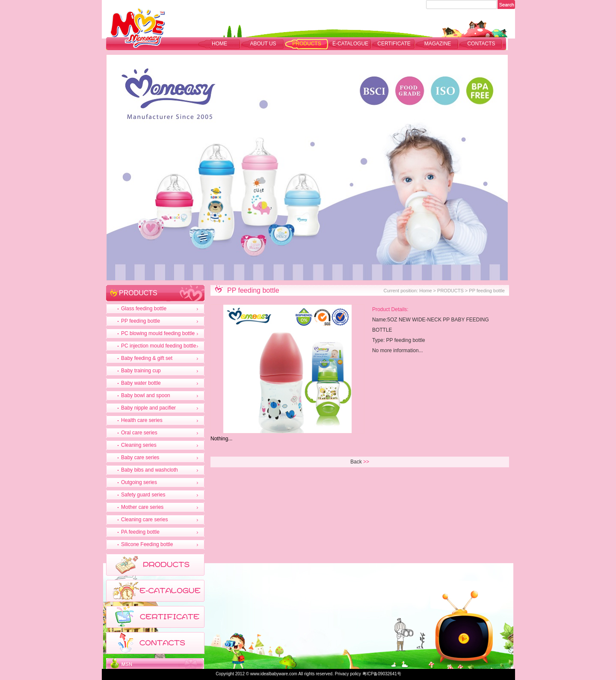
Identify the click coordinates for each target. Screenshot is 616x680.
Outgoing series (139, 482)
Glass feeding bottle (144, 309)
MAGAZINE (438, 44)
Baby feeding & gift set (147, 358)
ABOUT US (263, 44)
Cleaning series (139, 445)
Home (219, 44)
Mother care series (142, 507)
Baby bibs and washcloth (150, 470)
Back (356, 462)
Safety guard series (143, 495)
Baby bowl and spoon (146, 395)
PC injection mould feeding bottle (158, 346)
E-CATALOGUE (350, 44)
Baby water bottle (141, 383)
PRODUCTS (307, 44)
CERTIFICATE (394, 44)
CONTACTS (481, 44)
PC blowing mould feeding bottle (158, 333)
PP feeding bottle (141, 321)
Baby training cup (141, 371)
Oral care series (139, 433)
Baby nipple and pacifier (148, 408)
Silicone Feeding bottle (147, 544)
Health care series (142, 420)
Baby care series (140, 457)
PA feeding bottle (140, 532)
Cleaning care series (144, 520)
